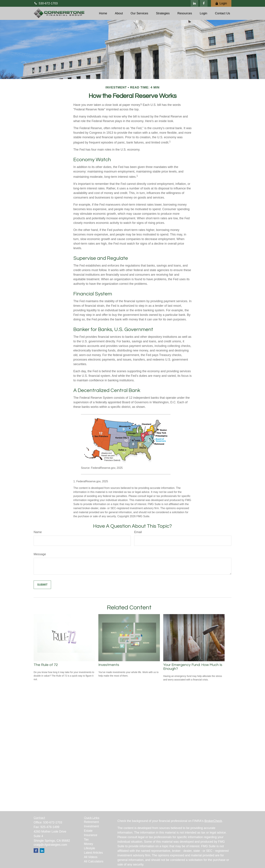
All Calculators (94, 861)
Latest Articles (93, 853)
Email (138, 532)
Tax (86, 839)
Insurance (91, 835)
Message (40, 554)
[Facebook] (204, 3)
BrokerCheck (213, 821)
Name (38, 532)
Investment (91, 826)
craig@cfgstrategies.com (50, 845)
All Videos (91, 857)
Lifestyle (90, 848)
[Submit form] (42, 585)
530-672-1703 (46, 3)
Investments (109, 665)
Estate (88, 831)
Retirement (91, 822)
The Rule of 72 (46, 665)
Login (221, 3)
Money (89, 844)
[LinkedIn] (194, 3)
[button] (103, 13)
